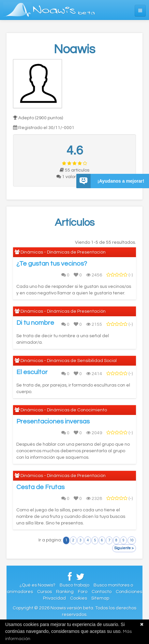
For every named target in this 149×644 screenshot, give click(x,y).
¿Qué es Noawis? (37, 585)
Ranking (65, 592)
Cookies (79, 598)
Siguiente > (124, 548)
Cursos (45, 592)
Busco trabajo (74, 585)
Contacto (102, 592)
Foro (83, 592)
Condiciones (129, 592)
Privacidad (54, 598)
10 (132, 540)
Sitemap (100, 598)
